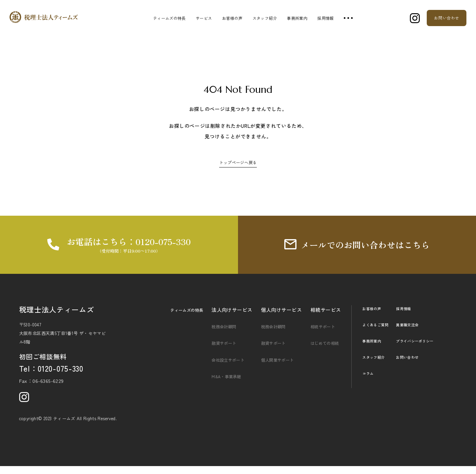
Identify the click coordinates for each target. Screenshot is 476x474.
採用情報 (325, 18)
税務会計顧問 (222, 334)
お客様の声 (232, 18)
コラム (369, 381)
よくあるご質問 (378, 332)
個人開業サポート (276, 367)
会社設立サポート (227, 367)
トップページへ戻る (238, 162)
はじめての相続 (323, 351)
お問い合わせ (414, 365)
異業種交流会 (414, 332)
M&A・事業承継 (225, 384)
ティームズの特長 (169, 18)
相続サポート (321, 334)
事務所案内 (297, 18)
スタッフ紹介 (265, 18)
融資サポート (222, 351)
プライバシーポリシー (423, 349)
